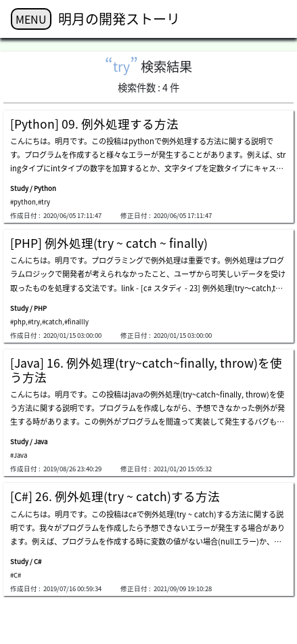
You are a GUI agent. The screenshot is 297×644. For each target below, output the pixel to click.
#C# (16, 575)
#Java (19, 455)
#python (23, 202)
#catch (52, 322)
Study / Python (33, 188)
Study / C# (26, 561)
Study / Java (29, 442)
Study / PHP (28, 308)
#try (44, 202)
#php (18, 322)
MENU (31, 19)
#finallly (76, 322)
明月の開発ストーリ (119, 19)
